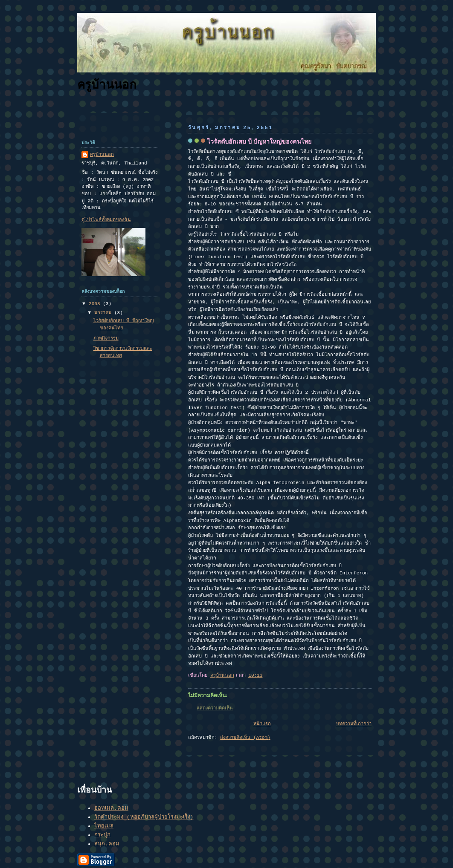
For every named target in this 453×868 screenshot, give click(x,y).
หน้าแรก (262, 724)
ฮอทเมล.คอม (111, 808)
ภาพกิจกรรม (106, 338)
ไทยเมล (104, 826)
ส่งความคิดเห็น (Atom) (245, 738)
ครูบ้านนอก (107, 85)
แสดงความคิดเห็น (215, 708)
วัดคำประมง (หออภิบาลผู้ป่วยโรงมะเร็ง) (144, 817)
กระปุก (102, 835)
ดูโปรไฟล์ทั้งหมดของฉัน (106, 220)
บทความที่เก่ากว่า (354, 724)
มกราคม (104, 313)
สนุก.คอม (107, 844)
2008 (96, 304)
